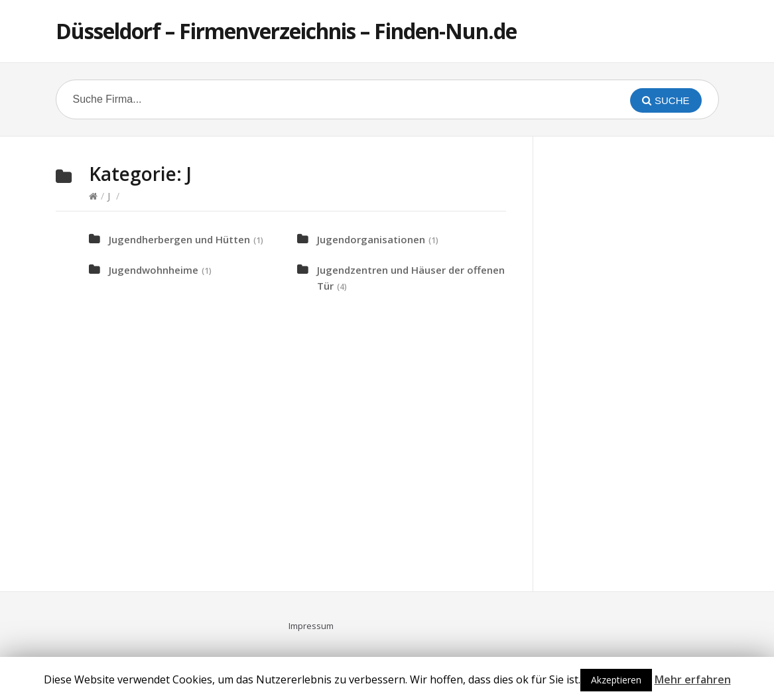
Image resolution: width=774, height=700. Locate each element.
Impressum (311, 626)
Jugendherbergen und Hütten (179, 239)
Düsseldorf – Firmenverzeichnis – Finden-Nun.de (286, 31)
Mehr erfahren (693, 679)
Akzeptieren (616, 680)
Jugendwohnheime (154, 270)
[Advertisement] (653, 362)
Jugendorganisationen (371, 239)
